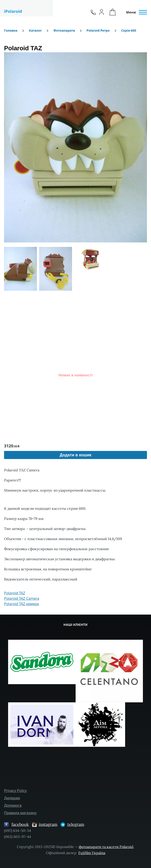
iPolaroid (13, 11)
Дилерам (12, 798)
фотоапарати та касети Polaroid (106, 847)
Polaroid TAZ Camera (22, 598)
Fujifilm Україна (92, 853)
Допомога (13, 805)
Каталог (35, 30)
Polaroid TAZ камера (21, 604)
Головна (11, 30)
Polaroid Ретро (98, 30)
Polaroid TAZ (15, 593)
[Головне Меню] (135, 12)
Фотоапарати (64, 30)
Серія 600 (129, 30)
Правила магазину (20, 813)
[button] (75, 147)
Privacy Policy (15, 791)
